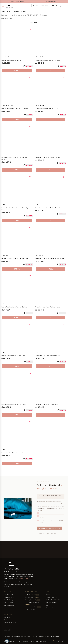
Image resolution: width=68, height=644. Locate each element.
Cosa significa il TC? (33, 600)
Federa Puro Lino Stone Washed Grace (13, 356)
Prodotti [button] (7, 592)
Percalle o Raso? (32, 597)
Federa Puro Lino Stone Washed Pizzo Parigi (15, 258)
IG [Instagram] (6, 629)
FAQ (5, 620)
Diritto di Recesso (41, 641)
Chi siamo (49, 595)
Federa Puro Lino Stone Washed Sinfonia (47, 157)
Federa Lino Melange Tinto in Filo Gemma (15, 109)
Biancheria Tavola (9, 597)
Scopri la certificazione (48, 533)
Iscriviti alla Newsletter (51, 1)
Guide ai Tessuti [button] (31, 592)
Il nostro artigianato (51, 597)
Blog (47, 605)
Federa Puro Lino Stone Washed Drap (13, 453)
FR (58, 641)
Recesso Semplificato (52, 602)
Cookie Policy (17, 641)
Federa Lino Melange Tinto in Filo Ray (47, 109)
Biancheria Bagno (9, 600)
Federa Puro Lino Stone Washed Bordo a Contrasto (14, 158)
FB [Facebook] (9, 629)
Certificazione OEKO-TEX (53, 600)
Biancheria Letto (9, 595)
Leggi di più (34, 22)
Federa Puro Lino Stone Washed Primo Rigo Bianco (15, 209)
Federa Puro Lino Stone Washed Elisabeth (14, 307)
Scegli (17, 71)
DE (62, 641)
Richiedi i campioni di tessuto (50, 528)
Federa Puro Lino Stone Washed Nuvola (47, 356)
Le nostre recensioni (31, 610)
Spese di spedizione (10, 622)
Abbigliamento (8, 602)
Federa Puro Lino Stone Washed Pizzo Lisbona (49, 258)
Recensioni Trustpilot (52, 608)
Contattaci (7, 617)
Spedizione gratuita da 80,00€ (17, 1)
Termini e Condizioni (28, 641)
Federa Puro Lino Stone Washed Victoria (47, 307)
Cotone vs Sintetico (33, 607)
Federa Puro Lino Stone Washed (11, 60)
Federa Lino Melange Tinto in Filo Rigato (47, 60)
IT (55, 641)
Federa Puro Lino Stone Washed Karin (47, 404)
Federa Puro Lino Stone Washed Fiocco (14, 404)
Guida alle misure (32, 595)
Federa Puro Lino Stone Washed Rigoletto (48, 208)
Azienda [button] (49, 592)
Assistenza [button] (8, 614)
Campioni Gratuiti (9, 605)
